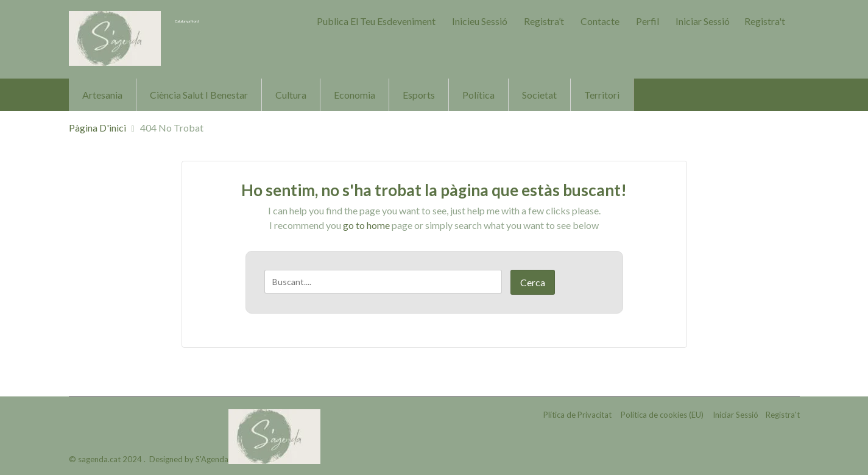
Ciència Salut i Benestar (199, 95)
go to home (366, 225)
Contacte (600, 21)
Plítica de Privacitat (577, 417)
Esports (419, 95)
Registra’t (544, 21)
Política (478, 95)
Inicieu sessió (480, 21)
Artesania (102, 95)
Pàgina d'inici (97, 128)
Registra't (765, 21)
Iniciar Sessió (703, 21)
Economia (355, 95)
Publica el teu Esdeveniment (376, 21)
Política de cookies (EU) (662, 417)
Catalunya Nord (212, 20)
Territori (602, 95)
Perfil (647, 21)
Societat (539, 95)
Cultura (291, 95)
